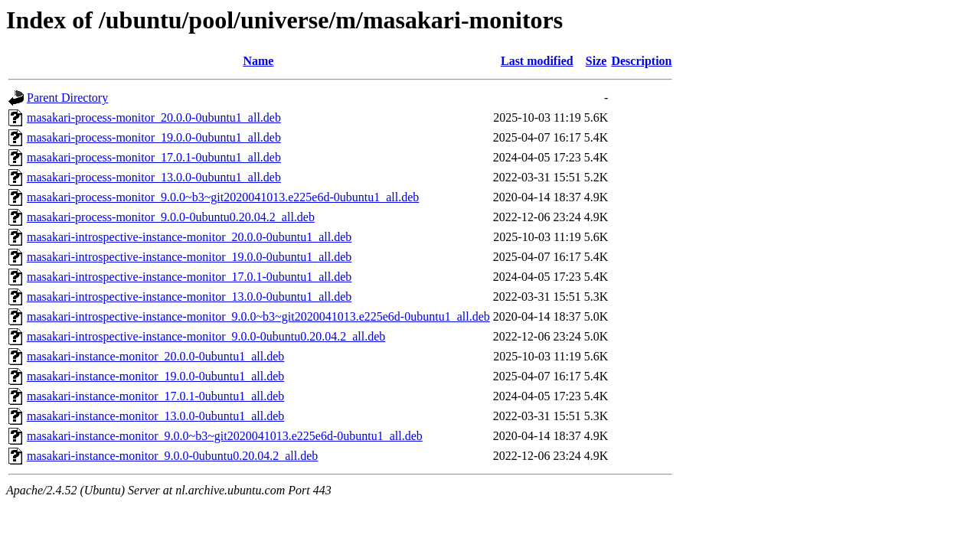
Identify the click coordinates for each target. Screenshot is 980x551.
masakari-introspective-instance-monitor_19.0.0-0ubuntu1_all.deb (189, 257)
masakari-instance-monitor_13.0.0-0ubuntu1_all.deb (155, 416)
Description (641, 61)
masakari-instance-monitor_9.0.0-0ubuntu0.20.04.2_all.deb (172, 456)
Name (258, 61)
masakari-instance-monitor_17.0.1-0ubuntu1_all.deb (155, 396)
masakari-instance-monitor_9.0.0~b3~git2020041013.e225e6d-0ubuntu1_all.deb (225, 436)
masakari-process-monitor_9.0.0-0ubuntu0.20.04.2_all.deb (171, 217)
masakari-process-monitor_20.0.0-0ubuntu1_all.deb (154, 117)
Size (596, 61)
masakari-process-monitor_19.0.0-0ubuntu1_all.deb (154, 137)
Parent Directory (67, 98)
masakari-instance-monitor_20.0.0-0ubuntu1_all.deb (155, 356)
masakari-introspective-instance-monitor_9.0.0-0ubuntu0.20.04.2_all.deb (206, 336)
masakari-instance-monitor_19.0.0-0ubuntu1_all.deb (155, 376)
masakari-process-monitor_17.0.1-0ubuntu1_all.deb (154, 157)
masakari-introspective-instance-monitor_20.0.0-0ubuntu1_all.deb (189, 237)
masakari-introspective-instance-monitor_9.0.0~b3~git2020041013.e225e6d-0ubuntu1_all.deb (258, 316)
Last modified (537, 61)
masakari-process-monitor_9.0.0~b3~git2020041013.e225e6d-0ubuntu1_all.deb (223, 197)
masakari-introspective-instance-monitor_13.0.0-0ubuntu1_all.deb (189, 297)
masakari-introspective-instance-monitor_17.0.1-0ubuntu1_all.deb (189, 277)
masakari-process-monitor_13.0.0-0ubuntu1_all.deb (154, 177)
